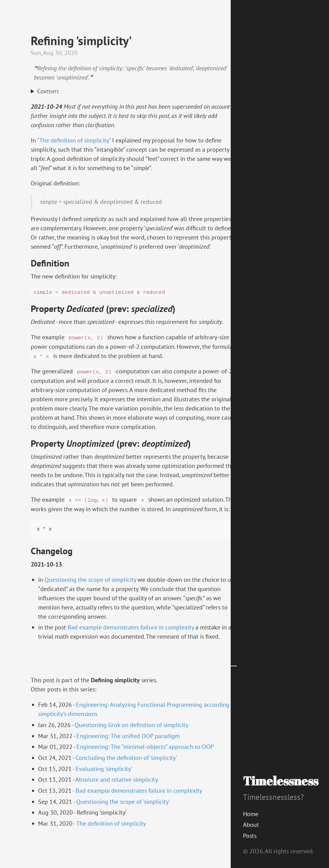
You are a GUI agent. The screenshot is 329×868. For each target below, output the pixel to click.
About (251, 825)
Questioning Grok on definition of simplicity (131, 734)
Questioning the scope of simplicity (90, 589)
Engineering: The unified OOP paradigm (128, 745)
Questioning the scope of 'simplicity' (123, 811)
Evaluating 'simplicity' (104, 778)
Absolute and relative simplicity (117, 789)
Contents (48, 92)
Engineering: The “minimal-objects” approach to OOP (145, 756)
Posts (250, 836)
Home (251, 814)
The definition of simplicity (111, 833)
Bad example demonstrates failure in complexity (131, 636)
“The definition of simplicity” (74, 140)
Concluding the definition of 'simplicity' (126, 767)
